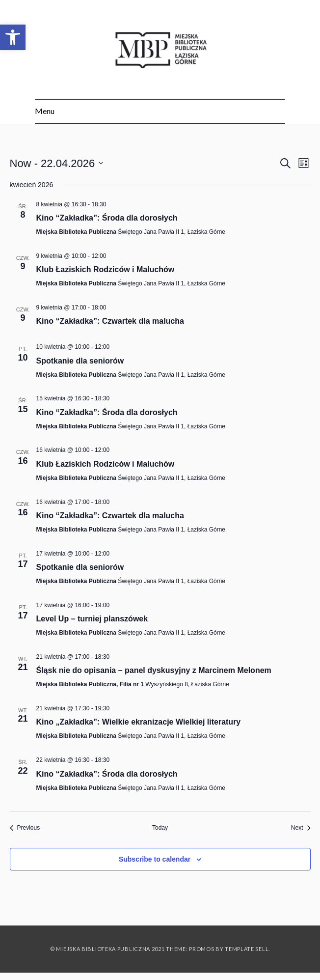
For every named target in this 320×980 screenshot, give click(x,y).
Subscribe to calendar (155, 859)
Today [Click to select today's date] (160, 828)
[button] (13, 37)
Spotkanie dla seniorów (80, 361)
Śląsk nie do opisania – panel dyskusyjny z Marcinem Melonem (154, 670)
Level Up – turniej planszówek (92, 619)
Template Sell (247, 949)
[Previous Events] (25, 828)
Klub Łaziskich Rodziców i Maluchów (106, 269)
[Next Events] (301, 828)
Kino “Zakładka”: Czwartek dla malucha (110, 321)
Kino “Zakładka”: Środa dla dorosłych (107, 218)
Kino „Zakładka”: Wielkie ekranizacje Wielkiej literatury (139, 722)
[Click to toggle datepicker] (57, 163)
